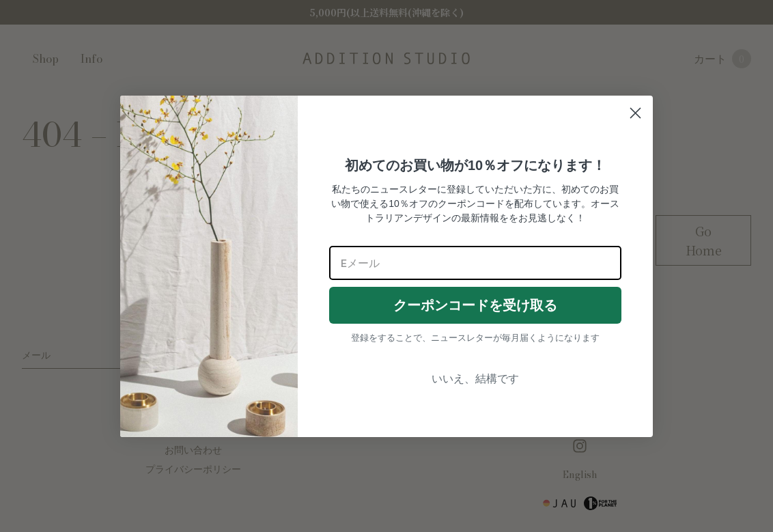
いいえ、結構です (475, 378)
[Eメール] (475, 263)
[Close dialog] (635, 113)
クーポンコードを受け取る (475, 305)
